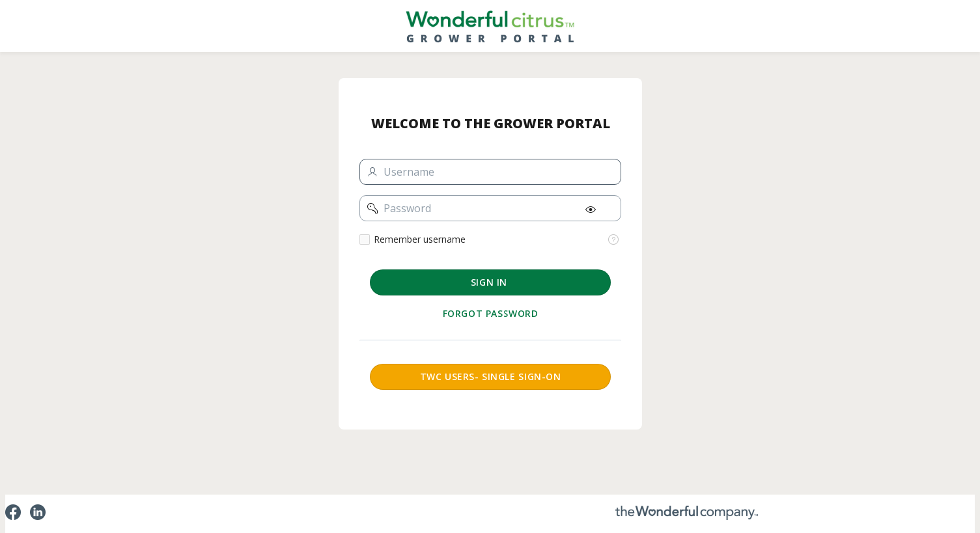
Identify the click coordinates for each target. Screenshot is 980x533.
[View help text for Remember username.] (613, 239)
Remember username (420, 240)
